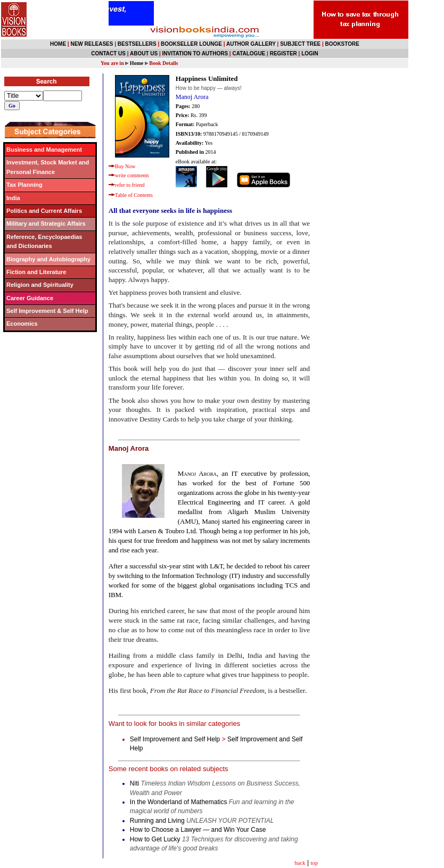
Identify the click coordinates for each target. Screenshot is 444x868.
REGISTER (283, 53)
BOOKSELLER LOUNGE (191, 44)
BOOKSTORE (342, 44)
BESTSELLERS (137, 44)
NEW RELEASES (92, 44)
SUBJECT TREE (300, 44)
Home (137, 63)
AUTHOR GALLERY (251, 44)
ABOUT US (144, 53)
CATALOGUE (249, 53)
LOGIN (310, 53)
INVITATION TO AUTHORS (195, 53)
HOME (58, 44)
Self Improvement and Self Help (175, 739)
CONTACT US (108, 53)
